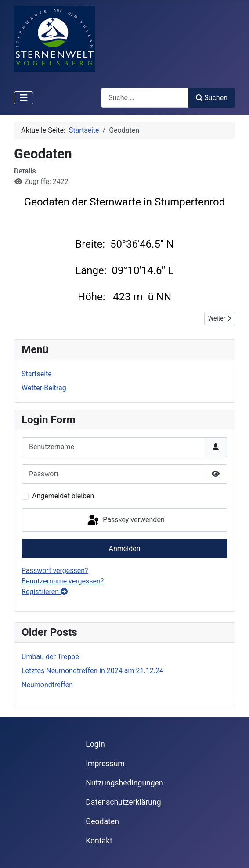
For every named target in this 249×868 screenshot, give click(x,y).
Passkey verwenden (125, 520)
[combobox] (145, 98)
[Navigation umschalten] (24, 98)
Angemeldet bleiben (63, 496)
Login (95, 744)
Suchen (212, 98)
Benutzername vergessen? (63, 581)
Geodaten (102, 821)
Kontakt (99, 841)
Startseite (37, 374)
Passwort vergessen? (55, 571)
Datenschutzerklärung (123, 802)
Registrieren (45, 592)
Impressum (105, 764)
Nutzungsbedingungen (124, 783)
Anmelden (124, 549)
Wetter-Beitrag (44, 388)
